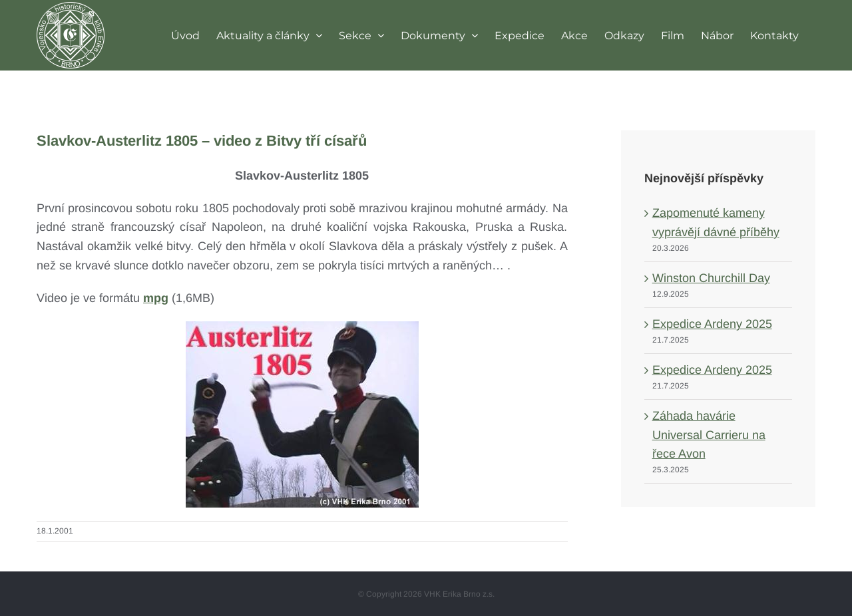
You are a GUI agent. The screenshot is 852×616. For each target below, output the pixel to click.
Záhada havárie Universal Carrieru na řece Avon (709, 435)
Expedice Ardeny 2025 (712, 324)
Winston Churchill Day (711, 278)
